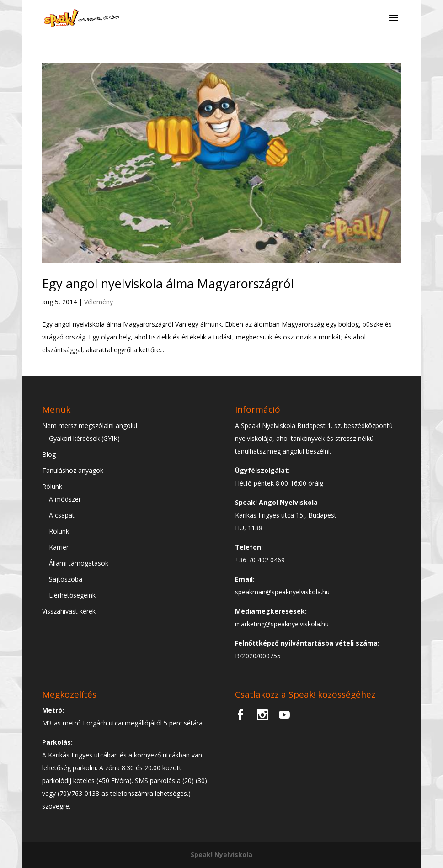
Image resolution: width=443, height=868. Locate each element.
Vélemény (99, 302)
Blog (49, 454)
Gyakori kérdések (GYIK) (84, 438)
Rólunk (52, 486)
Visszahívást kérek (69, 611)
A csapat (62, 515)
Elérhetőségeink (72, 595)
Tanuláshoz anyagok (73, 470)
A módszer (65, 499)
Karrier (59, 547)
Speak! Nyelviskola (221, 855)
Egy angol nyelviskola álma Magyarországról (168, 283)
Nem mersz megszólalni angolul (90, 426)
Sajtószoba (66, 579)
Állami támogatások (79, 563)
